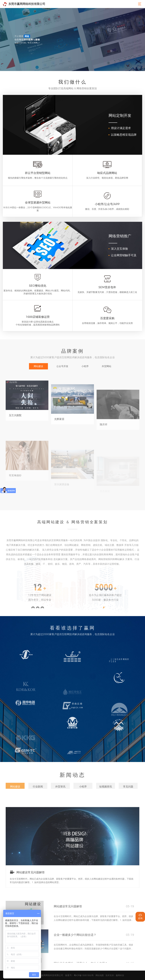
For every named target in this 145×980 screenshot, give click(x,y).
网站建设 (38, 366)
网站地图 (100, 975)
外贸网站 (107, 366)
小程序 (85, 366)
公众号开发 (62, 366)
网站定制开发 (120, 115)
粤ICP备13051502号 (84, 975)
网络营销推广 (120, 236)
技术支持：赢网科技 (115, 975)
